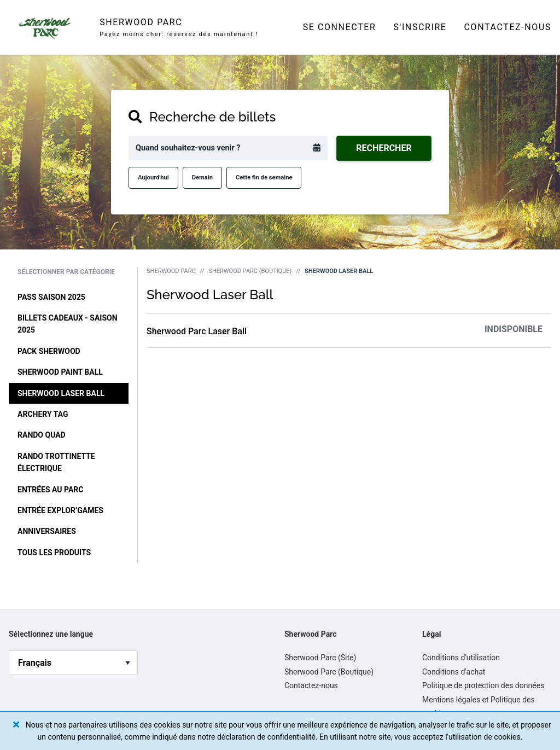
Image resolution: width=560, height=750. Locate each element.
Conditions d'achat (454, 672)
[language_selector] (73, 663)
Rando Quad (42, 435)
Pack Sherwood (49, 351)
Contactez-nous (508, 27)
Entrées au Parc (50, 490)
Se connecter (340, 27)
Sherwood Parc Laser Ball (197, 331)
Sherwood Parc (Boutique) (250, 271)
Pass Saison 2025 (51, 297)
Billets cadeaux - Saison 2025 (68, 324)
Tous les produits (54, 553)
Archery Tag (43, 414)
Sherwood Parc (171, 271)
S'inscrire (420, 27)
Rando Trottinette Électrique (56, 462)
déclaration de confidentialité (266, 737)
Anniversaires (47, 531)
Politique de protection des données (483, 685)
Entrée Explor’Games (60, 510)
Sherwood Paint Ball (60, 372)
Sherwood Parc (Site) (320, 658)
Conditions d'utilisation (461, 658)
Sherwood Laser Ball (61, 393)
